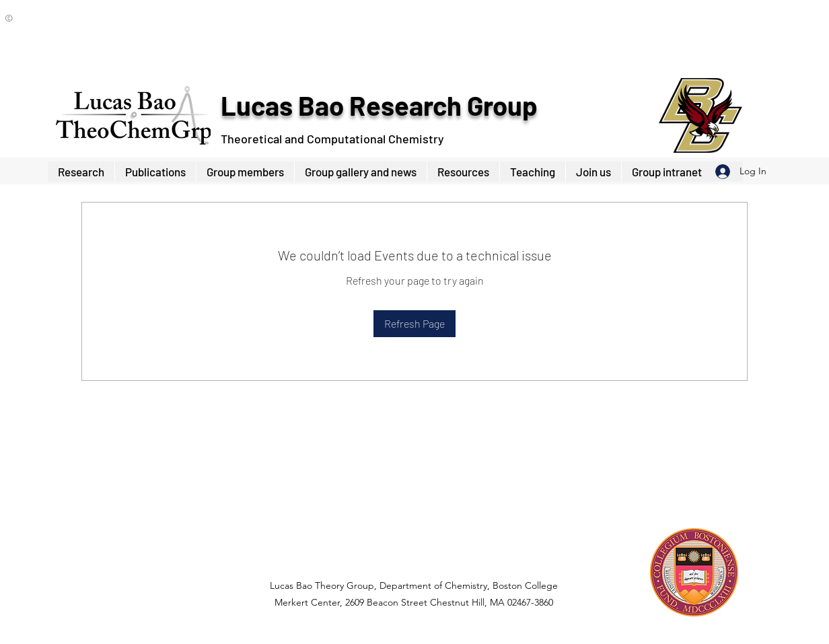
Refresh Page (414, 323)
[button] (245, 172)
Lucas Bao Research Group (379, 105)
